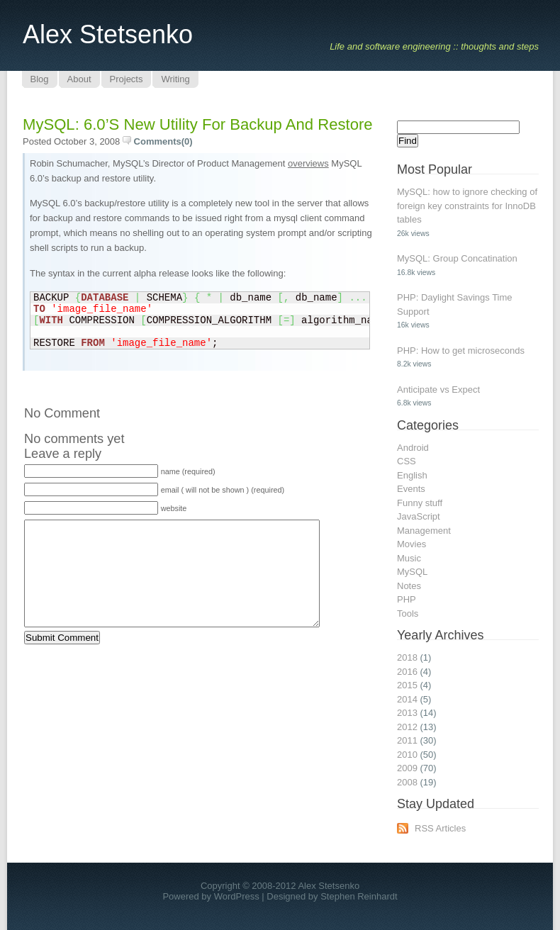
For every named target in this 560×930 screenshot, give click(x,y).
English (412, 475)
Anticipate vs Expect (438, 390)
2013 (407, 713)
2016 (407, 672)
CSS (407, 461)
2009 (407, 768)
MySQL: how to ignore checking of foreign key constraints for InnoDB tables (467, 206)
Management (424, 531)
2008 (407, 782)
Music (409, 558)
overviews (308, 163)
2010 (407, 755)
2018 (407, 657)
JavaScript (419, 516)
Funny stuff (420, 503)
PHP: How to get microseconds (461, 351)
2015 (407, 685)
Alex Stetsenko (108, 34)
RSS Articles (440, 828)
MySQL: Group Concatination (457, 258)
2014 (407, 699)
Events (411, 489)
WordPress (237, 896)
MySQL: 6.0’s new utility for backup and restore (198, 124)
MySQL (412, 572)
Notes (409, 586)
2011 (407, 740)
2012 (407, 727)
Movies (411, 544)
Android (413, 448)
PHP (407, 599)
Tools (408, 614)
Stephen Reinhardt (359, 896)
